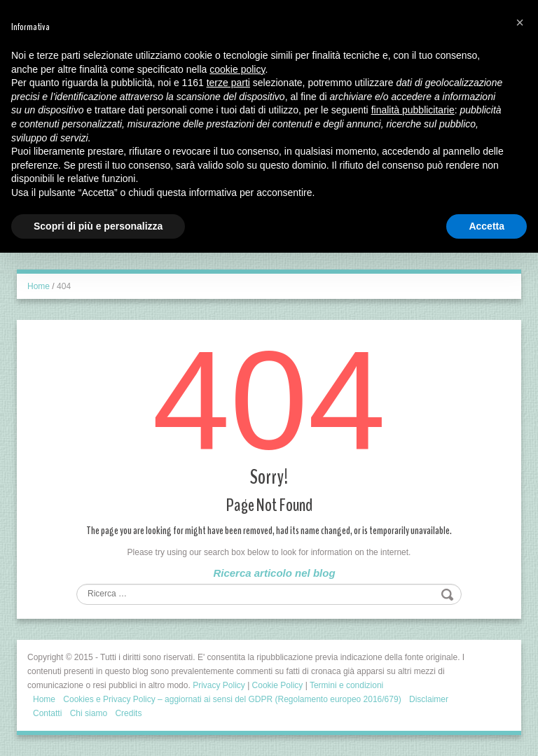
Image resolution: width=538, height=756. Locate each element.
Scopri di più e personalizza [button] (98, 226)
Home (39, 286)
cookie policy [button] (237, 69)
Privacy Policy (219, 685)
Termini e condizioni (346, 685)
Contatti (47, 713)
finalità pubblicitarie (413, 110)
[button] (520, 22)
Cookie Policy (278, 685)
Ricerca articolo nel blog (274, 573)
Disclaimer (429, 699)
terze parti (228, 83)
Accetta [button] (487, 226)
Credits (128, 713)
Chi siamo (89, 713)
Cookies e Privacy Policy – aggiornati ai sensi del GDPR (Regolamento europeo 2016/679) (232, 699)
